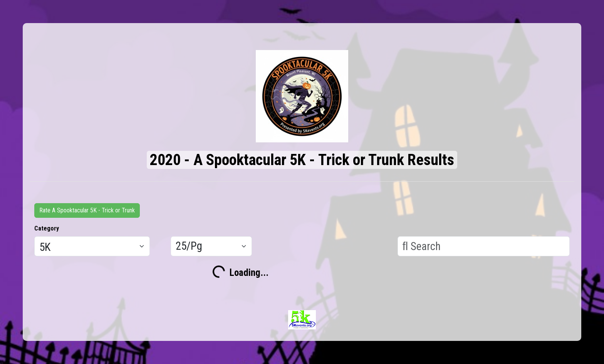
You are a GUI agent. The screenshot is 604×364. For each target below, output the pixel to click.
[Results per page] (211, 246)
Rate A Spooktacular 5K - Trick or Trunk (87, 210)
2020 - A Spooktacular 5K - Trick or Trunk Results (302, 160)
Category (47, 228)
